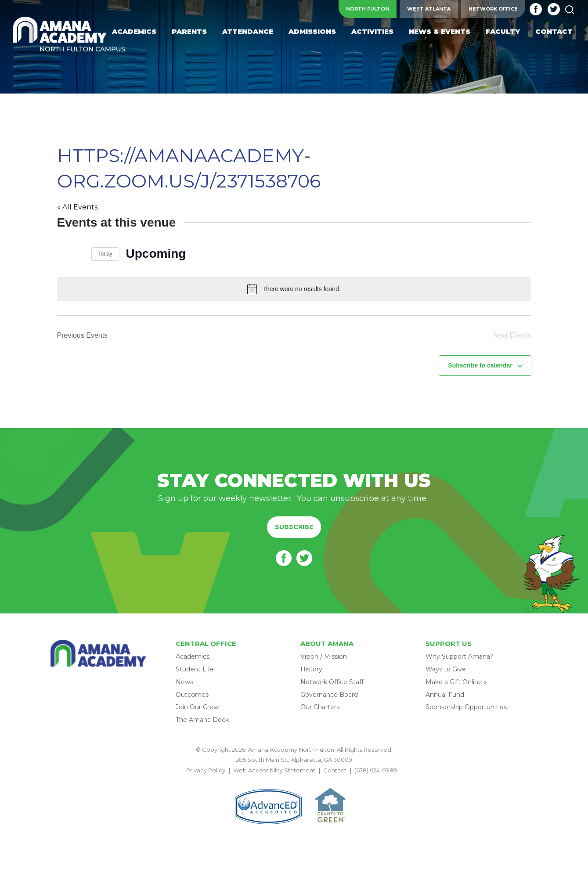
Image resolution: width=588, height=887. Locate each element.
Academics (193, 656)
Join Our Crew (197, 707)
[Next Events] (79, 254)
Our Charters (320, 707)
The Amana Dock (202, 720)
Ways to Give (446, 669)
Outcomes (192, 695)
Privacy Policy (206, 770)
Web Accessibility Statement (274, 770)
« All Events (77, 207)
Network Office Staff (332, 682)
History (311, 669)
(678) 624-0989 (376, 770)
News (184, 682)
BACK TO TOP (294, 780)
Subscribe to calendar (480, 365)
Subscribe (294, 527)
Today (105, 254)
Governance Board (329, 695)
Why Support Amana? (459, 656)
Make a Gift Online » (456, 682)
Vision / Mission (324, 656)
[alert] (294, 289)
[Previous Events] (62, 254)
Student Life (195, 669)
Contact (335, 770)
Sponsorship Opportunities (466, 707)
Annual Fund (445, 695)
